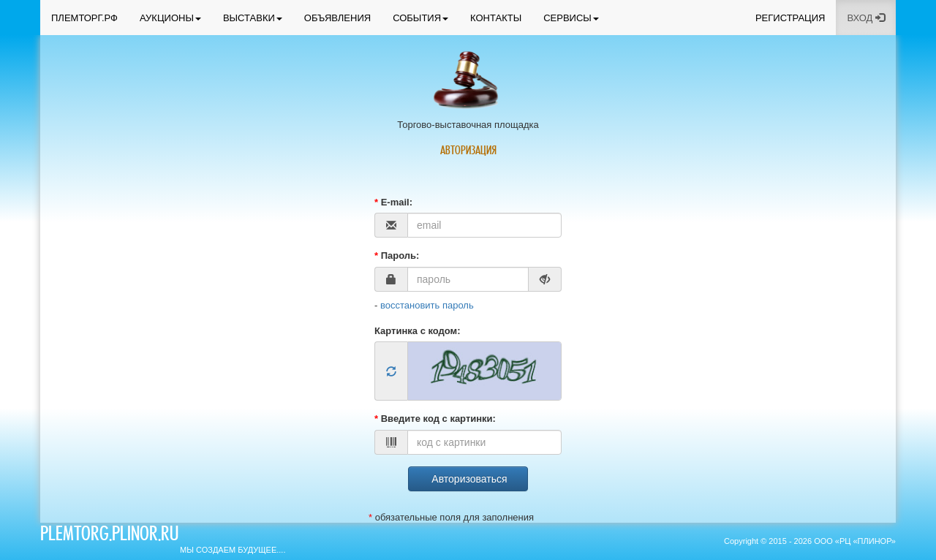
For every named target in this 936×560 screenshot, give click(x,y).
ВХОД (866, 18)
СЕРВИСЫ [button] (571, 18)
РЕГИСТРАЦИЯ (790, 18)
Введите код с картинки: (435, 419)
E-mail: (393, 202)
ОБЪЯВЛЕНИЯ (337, 18)
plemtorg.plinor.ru (109, 536)
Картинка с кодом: (418, 331)
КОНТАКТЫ (496, 18)
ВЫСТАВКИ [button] (253, 18)
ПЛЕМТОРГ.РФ (84, 18)
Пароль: (397, 256)
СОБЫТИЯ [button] (420, 18)
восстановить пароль (427, 305)
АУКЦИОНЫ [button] (170, 18)
